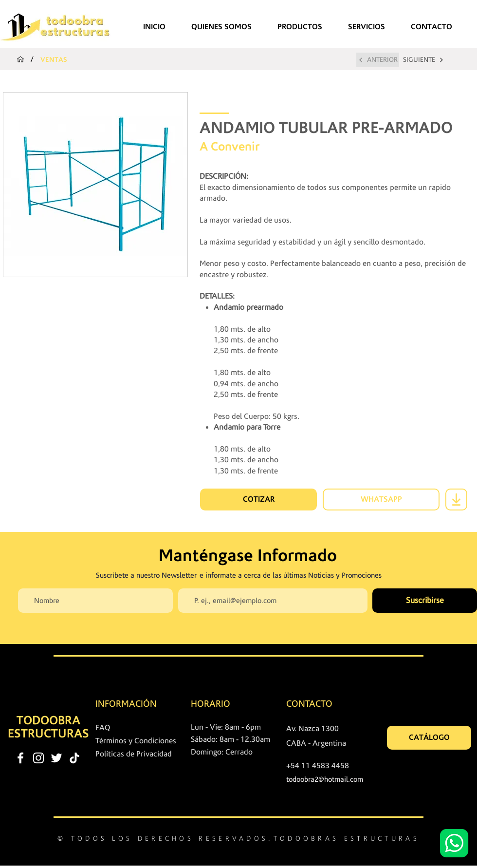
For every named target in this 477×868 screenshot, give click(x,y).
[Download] (456, 500)
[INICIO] (20, 59)
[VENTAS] (54, 59)
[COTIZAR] (258, 500)
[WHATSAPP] (381, 500)
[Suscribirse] (425, 601)
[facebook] (20, 758)
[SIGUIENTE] (423, 60)
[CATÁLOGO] (429, 738)
